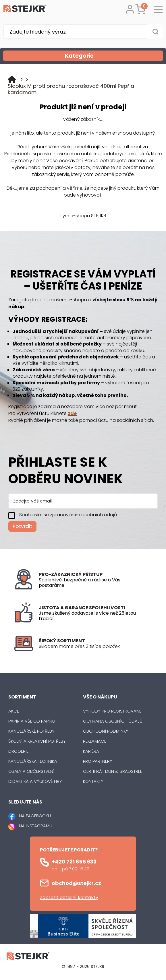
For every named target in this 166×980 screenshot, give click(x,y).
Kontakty (93, 781)
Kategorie (113, 56)
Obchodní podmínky (106, 731)
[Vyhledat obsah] (155, 32)
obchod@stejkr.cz (76, 883)
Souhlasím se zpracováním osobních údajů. (68, 515)
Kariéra (91, 751)
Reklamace (95, 741)
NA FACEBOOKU (35, 816)
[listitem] (95, 647)
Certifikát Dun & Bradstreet (114, 771)
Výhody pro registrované (112, 711)
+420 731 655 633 (74, 862)
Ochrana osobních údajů (113, 721)
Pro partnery (98, 761)
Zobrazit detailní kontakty (69, 897)
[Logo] (25, 9)
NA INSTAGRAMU (36, 826)
